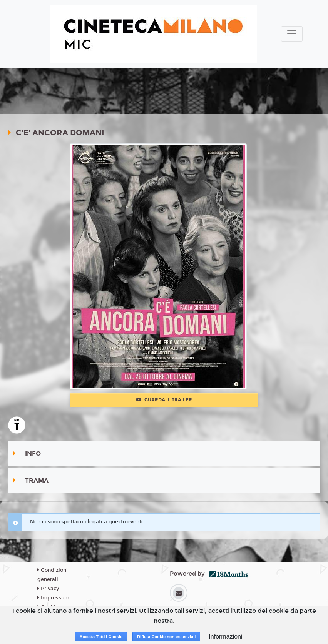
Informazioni (225, 637)
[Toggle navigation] (292, 34)
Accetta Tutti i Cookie (101, 637)
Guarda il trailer (164, 400)
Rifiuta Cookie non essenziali (166, 637)
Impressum (53, 598)
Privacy (48, 589)
